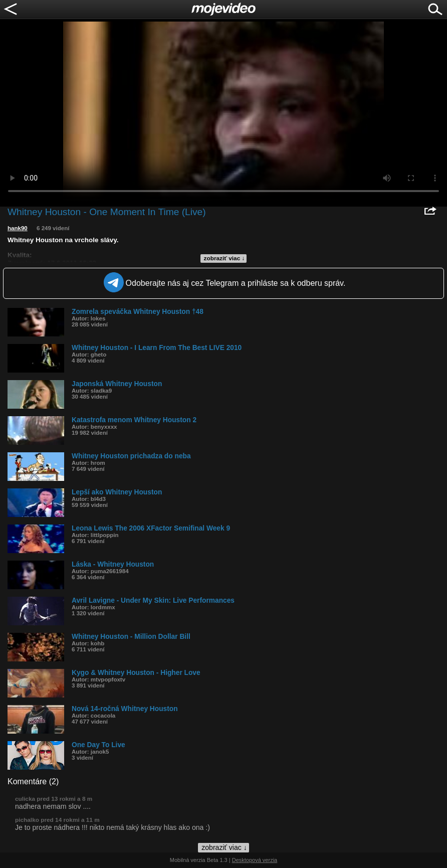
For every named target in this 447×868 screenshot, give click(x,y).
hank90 (18, 228)
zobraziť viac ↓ (225, 258)
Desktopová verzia (255, 860)
